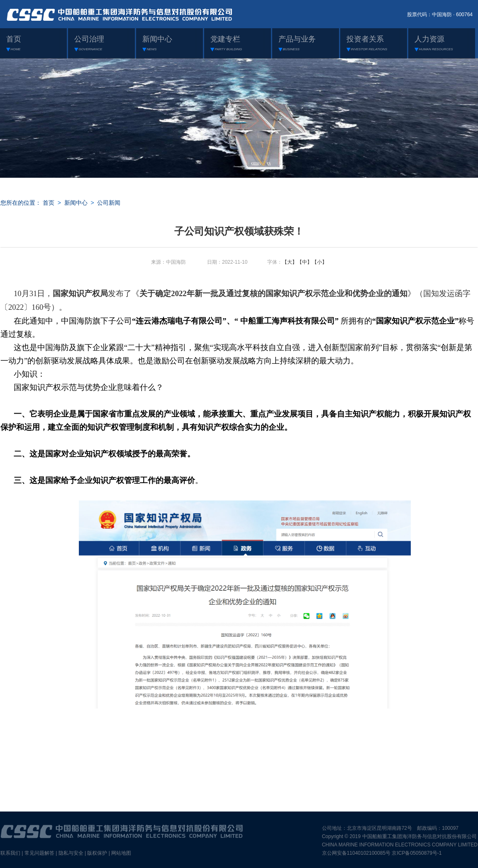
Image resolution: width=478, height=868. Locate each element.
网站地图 (121, 853)
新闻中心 (76, 203)
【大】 (290, 262)
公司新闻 (109, 203)
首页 (49, 203)
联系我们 (10, 853)
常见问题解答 (39, 853)
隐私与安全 (71, 853)
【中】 (305, 262)
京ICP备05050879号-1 (417, 853)
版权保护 (97, 853)
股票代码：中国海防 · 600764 (440, 15)
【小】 (319, 262)
